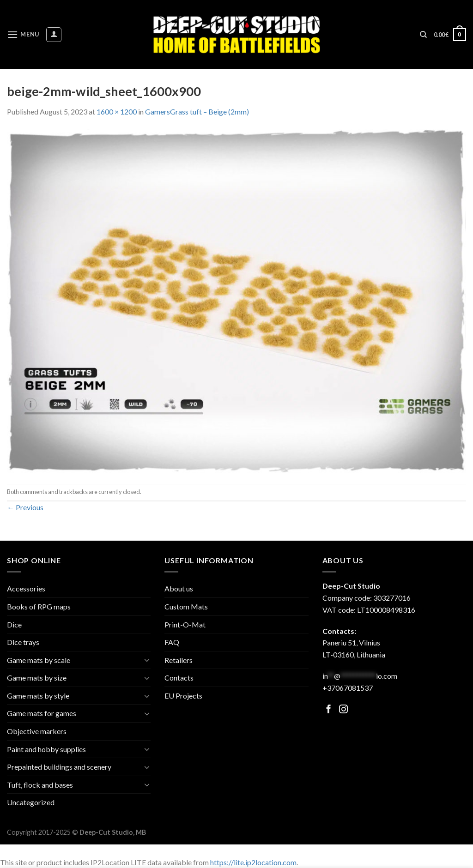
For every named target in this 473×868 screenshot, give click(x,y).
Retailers (179, 660)
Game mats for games (42, 713)
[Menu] (23, 34)
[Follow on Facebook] (329, 710)
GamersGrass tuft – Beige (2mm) (197, 112)
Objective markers (37, 731)
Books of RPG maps (39, 606)
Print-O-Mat (185, 624)
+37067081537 (348, 688)
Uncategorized (31, 802)
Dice (14, 624)
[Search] (423, 35)
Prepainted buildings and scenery (59, 767)
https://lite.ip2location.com (253, 862)
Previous (25, 507)
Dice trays (23, 642)
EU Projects (183, 696)
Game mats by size (37, 678)
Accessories (26, 588)
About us (179, 588)
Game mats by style (38, 696)
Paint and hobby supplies (46, 749)
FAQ (172, 642)
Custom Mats (186, 606)
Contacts (179, 678)
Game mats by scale (39, 660)
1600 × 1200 (117, 112)
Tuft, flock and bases (40, 785)
